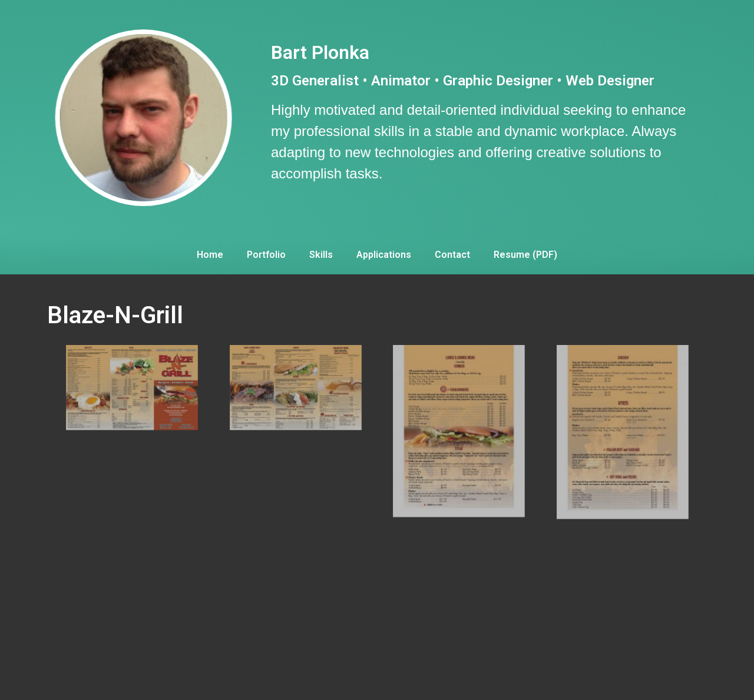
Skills (321, 255)
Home (210, 255)
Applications (384, 255)
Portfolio (266, 255)
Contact (452, 255)
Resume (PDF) (525, 255)
